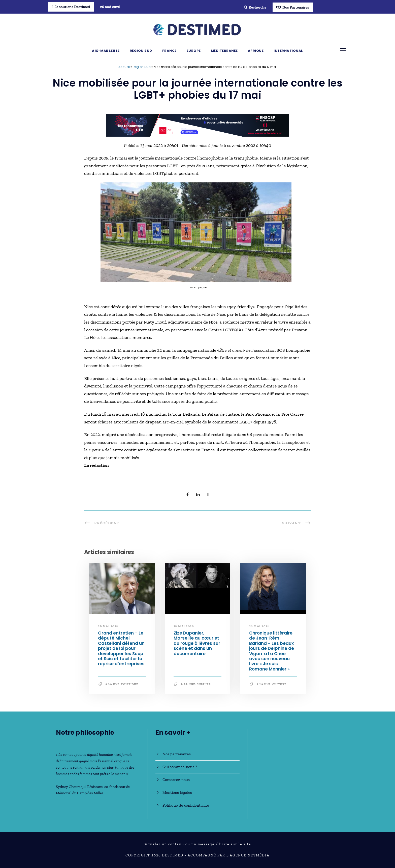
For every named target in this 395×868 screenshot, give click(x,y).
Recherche (255, 7)
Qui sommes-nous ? (180, 767)
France (169, 51)
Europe (194, 51)
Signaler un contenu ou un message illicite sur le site (197, 844)
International (288, 51)
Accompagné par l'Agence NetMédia (229, 855)
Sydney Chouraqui (71, 787)
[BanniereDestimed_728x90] (197, 125)
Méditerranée (224, 51)
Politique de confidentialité (186, 805)
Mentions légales (177, 792)
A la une (112, 684)
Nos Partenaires (293, 7)
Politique (130, 684)
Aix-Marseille (106, 51)
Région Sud (141, 51)
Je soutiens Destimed (71, 7)
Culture (204, 684)
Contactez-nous (176, 780)
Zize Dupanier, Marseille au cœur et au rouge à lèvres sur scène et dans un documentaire (197, 643)
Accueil (124, 67)
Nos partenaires (177, 754)
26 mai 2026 (108, 626)
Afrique (256, 51)
